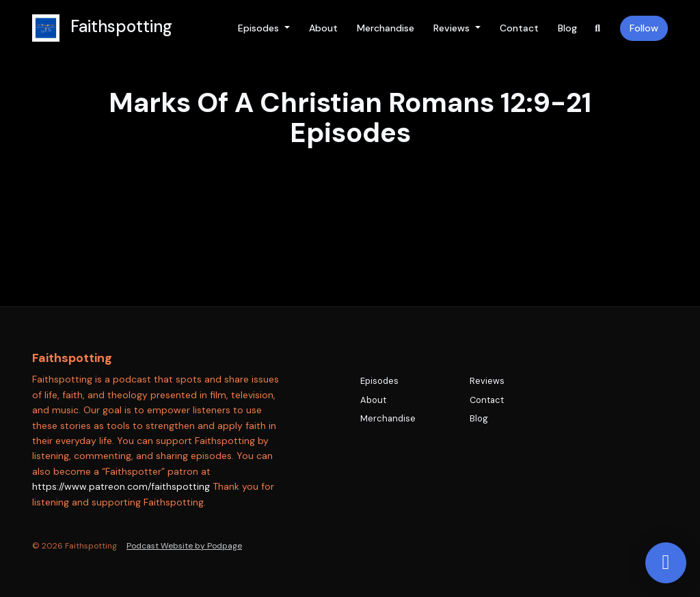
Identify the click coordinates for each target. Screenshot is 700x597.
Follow (644, 28)
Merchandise (386, 28)
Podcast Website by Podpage (184, 546)
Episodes (260, 28)
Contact (519, 28)
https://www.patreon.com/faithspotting (121, 486)
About (323, 28)
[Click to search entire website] (598, 28)
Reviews (453, 28)
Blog (567, 28)
